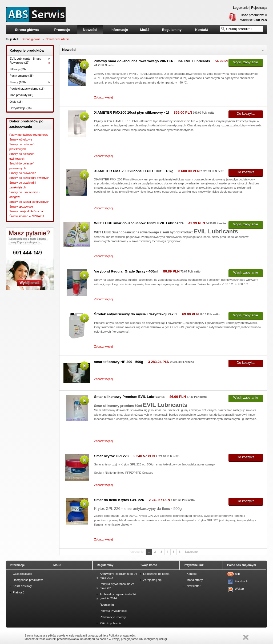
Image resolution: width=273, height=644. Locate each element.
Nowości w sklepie (58, 39)
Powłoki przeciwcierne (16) (27, 89)
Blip (237, 574)
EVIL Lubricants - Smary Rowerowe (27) (25, 61)
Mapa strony (195, 580)
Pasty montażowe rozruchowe (29, 135)
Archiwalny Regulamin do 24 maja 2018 (118, 576)
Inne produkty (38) (21, 95)
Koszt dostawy (22, 586)
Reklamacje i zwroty (113, 617)
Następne (191, 552)
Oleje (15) (16, 102)
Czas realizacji (22, 574)
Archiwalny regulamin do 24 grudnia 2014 (118, 596)
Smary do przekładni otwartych (29, 178)
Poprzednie (136, 552)
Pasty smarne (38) (22, 76)
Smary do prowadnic (23, 173)
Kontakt (202, 30)
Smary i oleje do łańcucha (26, 211)
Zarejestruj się (152, 580)
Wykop (238, 589)
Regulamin (107, 605)
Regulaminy (172, 30)
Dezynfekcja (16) (21, 108)
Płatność (18, 592)
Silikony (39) (18, 69)
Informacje (119, 30)
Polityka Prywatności (113, 611)
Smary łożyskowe (21, 139)
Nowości (90, 30)
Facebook (238, 581)
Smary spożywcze (21, 207)
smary (36, 15)
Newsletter (194, 586)
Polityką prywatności (122, 635)
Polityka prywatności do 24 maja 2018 (117, 586)
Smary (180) (18, 82)
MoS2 (145, 30)
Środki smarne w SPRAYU (27, 216)
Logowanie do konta (156, 574)
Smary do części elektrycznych (29, 202)
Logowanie (241, 8)
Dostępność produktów (28, 580)
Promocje (62, 30)
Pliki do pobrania (111, 623)
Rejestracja (259, 8)
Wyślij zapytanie (246, 62)
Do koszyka (246, 113)
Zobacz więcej (103, 97)
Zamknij (246, 637)
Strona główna (27, 30)
